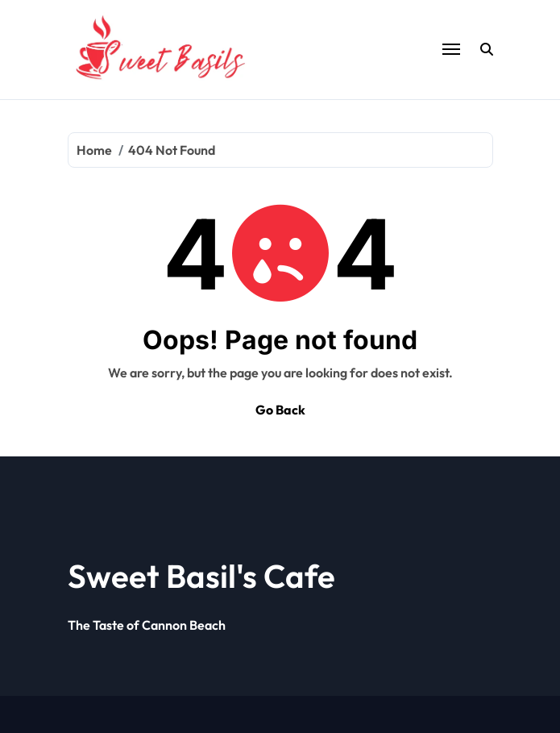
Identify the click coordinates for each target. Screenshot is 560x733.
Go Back (280, 410)
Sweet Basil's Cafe (201, 576)
